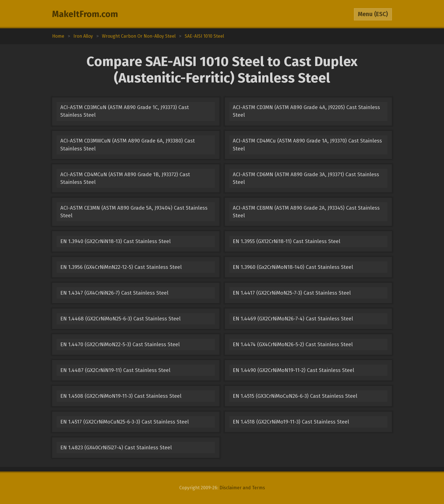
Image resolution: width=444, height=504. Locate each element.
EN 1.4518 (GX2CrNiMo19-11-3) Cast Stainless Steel (291, 422)
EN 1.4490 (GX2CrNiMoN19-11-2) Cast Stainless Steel (293, 370)
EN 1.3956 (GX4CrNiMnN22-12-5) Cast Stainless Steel (121, 267)
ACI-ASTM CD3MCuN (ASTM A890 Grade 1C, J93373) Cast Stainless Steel (125, 111)
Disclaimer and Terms (242, 488)
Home (58, 36)
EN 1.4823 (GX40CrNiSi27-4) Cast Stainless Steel (116, 448)
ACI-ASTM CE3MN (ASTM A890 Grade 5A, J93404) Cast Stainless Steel (134, 212)
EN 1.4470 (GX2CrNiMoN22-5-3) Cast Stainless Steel (120, 344)
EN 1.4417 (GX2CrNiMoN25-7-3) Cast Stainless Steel (292, 293)
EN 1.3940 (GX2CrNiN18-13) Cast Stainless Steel (116, 241)
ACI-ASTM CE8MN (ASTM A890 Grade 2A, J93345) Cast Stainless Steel (306, 212)
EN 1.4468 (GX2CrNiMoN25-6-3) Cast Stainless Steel (120, 319)
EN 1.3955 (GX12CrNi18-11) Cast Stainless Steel (287, 241)
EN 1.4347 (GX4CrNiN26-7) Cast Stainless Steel (114, 293)
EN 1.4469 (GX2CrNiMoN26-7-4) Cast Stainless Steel (293, 319)
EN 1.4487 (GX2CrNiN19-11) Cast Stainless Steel (115, 370)
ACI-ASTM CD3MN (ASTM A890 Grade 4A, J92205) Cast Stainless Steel (306, 111)
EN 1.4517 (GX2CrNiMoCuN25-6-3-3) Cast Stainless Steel (125, 422)
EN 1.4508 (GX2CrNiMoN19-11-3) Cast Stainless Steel (121, 396)
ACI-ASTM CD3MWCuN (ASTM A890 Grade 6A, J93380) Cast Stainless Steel (128, 145)
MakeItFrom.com (85, 14)
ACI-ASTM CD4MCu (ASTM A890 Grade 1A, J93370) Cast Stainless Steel (307, 145)
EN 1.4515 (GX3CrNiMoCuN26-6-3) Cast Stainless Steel (295, 396)
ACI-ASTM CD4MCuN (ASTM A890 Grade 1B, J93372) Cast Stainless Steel (125, 178)
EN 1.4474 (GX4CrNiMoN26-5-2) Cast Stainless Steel (293, 344)
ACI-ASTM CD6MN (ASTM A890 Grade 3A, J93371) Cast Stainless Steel (306, 178)
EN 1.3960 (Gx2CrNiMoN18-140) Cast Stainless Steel (293, 267)
